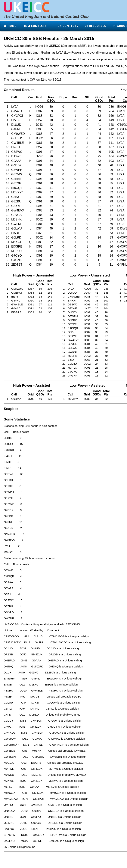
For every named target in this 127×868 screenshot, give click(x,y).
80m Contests (35, 26)
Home (10, 26)
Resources (95, 26)
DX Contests (67, 26)
